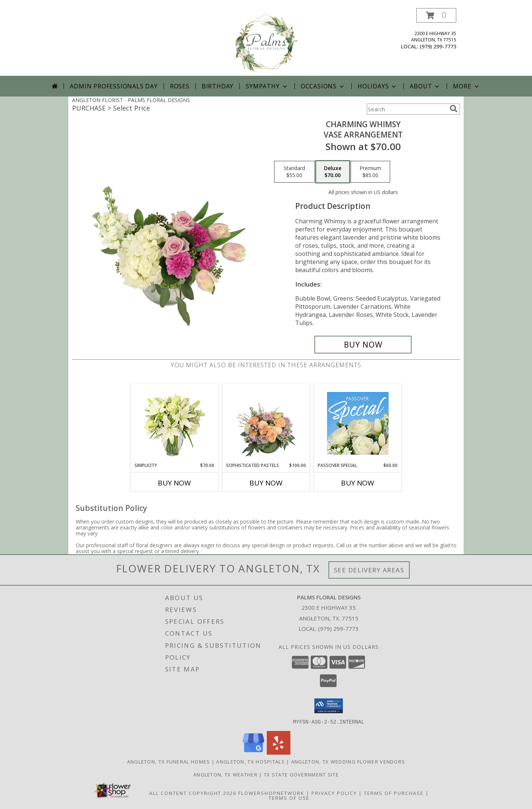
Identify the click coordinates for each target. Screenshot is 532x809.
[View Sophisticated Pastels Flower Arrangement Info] (266, 423)
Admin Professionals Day (114, 86)
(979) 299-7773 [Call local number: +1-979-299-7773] (438, 46)
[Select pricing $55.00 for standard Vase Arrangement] (294, 172)
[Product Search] (407, 109)
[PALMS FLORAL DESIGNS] (266, 42)
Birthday (218, 86)
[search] (454, 109)
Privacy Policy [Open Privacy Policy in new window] (334, 793)
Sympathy (267, 86)
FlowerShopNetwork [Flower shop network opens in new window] (271, 793)
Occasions (323, 86)
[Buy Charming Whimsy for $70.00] (363, 345)
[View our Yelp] (279, 752)
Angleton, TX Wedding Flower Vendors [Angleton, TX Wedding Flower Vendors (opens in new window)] (348, 761)
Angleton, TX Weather (225, 774)
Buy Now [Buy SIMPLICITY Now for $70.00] (174, 483)
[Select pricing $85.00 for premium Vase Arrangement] (370, 172)
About (425, 86)
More (466, 86)
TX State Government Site (301, 774)
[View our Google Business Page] (253, 752)
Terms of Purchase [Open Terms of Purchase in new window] (394, 793)
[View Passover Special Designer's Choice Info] (358, 423)
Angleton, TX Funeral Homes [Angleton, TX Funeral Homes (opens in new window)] (169, 761)
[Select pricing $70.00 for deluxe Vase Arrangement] (333, 172)
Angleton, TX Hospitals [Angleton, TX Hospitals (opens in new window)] (250, 761)
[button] (436, 15)
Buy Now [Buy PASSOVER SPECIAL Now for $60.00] (358, 483)
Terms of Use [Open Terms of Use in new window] (289, 798)
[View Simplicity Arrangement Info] (175, 423)
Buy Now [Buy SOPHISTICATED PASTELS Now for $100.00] (266, 483)
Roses (180, 86)
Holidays (378, 86)
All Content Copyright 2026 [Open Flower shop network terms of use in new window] (193, 793)
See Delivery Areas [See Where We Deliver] (369, 570)
